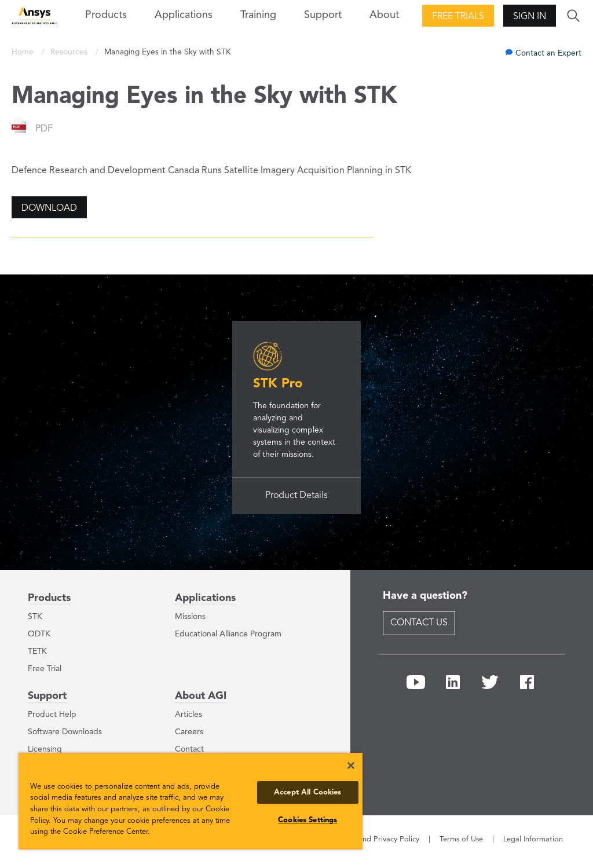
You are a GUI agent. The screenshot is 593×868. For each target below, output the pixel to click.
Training (258, 15)
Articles (188, 715)
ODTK (39, 634)
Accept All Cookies (308, 792)
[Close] (351, 766)
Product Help (52, 715)
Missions (190, 617)
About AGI (201, 696)
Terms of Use (461, 839)
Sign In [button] (530, 17)
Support (47, 696)
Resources (70, 52)
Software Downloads (65, 732)
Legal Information (533, 839)
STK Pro (278, 384)
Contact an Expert (548, 54)
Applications (184, 15)
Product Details (296, 496)
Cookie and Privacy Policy (376, 839)
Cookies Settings (308, 820)
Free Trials (458, 17)
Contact (189, 749)
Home (24, 52)
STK (35, 617)
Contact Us (419, 623)
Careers (189, 732)
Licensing (45, 749)
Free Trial (45, 669)
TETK (37, 651)
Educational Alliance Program (228, 634)
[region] (191, 801)
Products (49, 598)
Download (49, 208)
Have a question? (425, 596)
